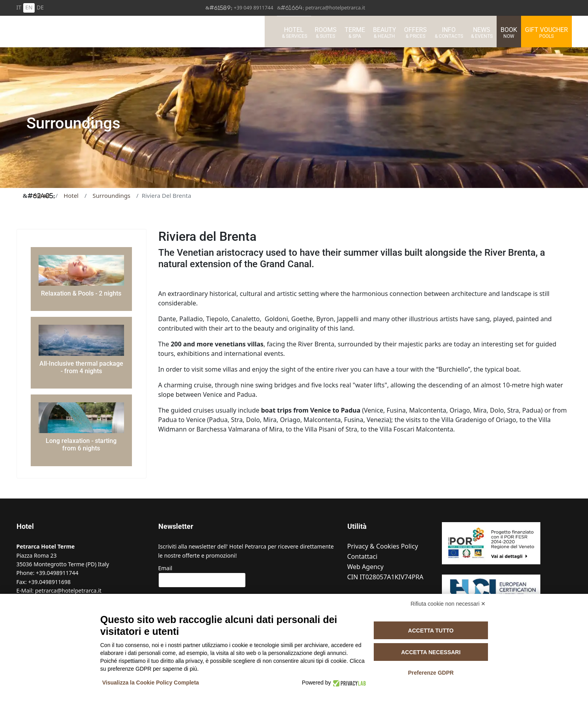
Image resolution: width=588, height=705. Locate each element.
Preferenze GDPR (431, 673)
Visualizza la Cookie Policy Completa (151, 683)
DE (40, 7)
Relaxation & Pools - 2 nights (81, 293)
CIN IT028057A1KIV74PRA (386, 577)
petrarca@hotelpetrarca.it (335, 8)
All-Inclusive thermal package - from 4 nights (81, 367)
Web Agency (365, 567)
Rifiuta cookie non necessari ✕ (448, 604)
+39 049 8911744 (253, 8)
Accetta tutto (431, 631)
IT (19, 7)
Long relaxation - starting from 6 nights (81, 445)
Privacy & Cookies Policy (383, 546)
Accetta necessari (431, 652)
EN (29, 7)
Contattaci (363, 557)
